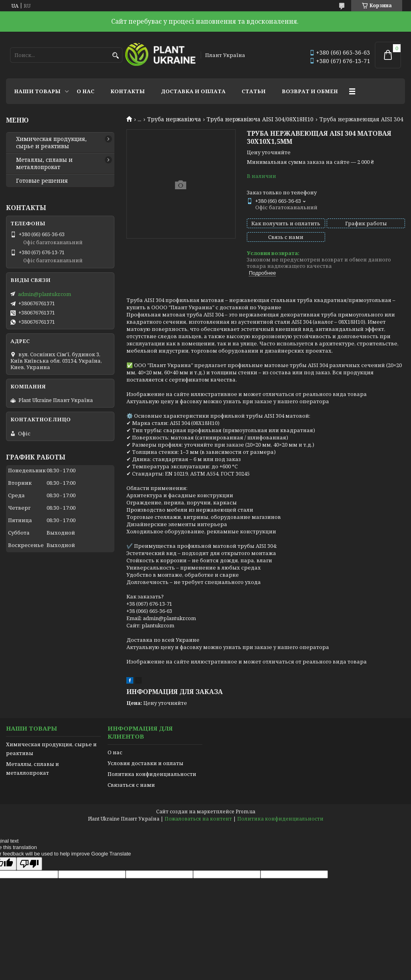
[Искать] (115, 56)
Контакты (128, 91)
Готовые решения (42, 181)
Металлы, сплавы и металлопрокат (44, 163)
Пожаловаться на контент (198, 819)
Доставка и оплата (193, 91)
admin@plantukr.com (45, 294)
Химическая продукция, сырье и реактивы (51, 143)
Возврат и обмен (310, 91)
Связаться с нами (131, 785)
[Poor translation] (29, 864)
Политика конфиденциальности (152, 774)
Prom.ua (245, 812)
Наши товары (37, 91)
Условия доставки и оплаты (145, 763)
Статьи (254, 91)
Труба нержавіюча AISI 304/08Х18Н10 (260, 119)
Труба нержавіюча (174, 119)
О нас (85, 91)
